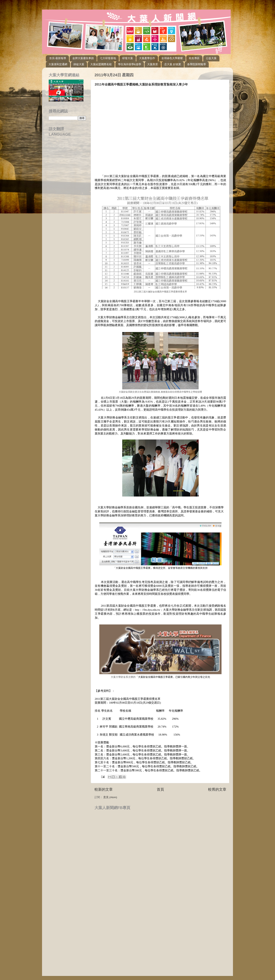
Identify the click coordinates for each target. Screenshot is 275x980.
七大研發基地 (108, 58)
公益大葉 (211, 58)
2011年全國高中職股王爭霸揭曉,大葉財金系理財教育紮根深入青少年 (141, 84)
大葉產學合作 (147, 58)
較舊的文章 (217, 789)
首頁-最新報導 (58, 58)
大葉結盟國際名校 (101, 64)
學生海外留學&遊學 (130, 64)
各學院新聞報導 (197, 64)
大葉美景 (153, 64)
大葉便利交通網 (58, 64)
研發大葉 (128, 58)
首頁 (160, 789)
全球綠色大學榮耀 (172, 58)
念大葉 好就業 (173, 64)
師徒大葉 (79, 64)
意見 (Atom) (110, 797)
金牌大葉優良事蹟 (83, 58)
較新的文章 (104, 789)
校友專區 (194, 58)
